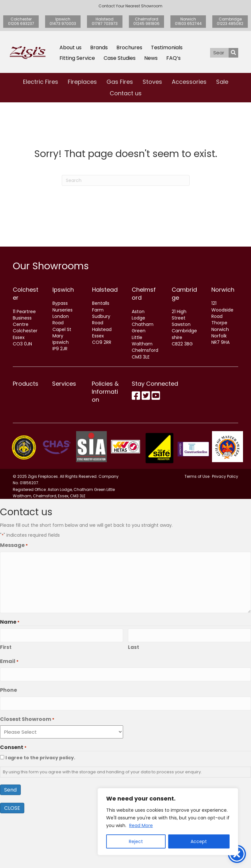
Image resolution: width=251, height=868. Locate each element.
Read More (141, 825)
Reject (136, 841)
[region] (168, 822)
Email (9, 718)
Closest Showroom (27, 774)
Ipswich (63, 290)
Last (133, 704)
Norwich (223, 290)
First (6, 704)
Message (14, 604)
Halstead (105, 290)
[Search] (126, 180)
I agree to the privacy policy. (40, 812)
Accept (199, 841)
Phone (8, 746)
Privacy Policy (225, 535)
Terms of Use (197, 535)
